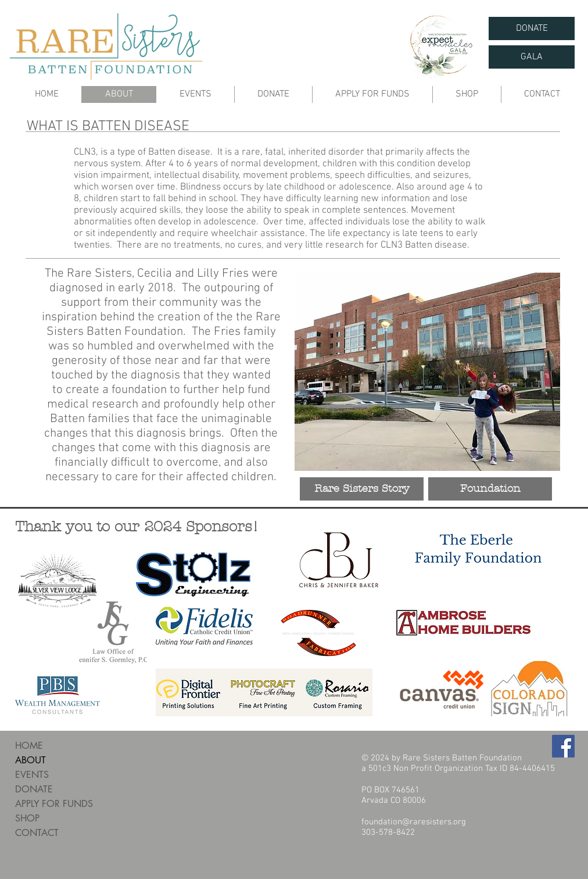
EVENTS (32, 775)
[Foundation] (490, 489)
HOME (29, 746)
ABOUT (31, 760)
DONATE (34, 789)
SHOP (27, 818)
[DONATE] (532, 28)
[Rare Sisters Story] (362, 489)
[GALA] (532, 57)
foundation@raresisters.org (414, 822)
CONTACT (37, 833)
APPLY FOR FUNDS (54, 804)
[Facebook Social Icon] (563, 746)
